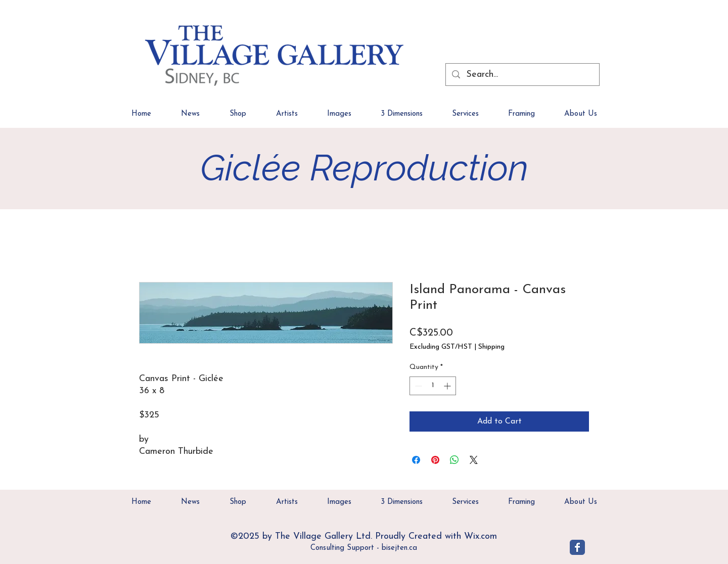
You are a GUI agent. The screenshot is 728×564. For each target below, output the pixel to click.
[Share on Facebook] (416, 460)
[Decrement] (417, 386)
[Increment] (448, 386)
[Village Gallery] (577, 547)
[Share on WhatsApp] (454, 460)
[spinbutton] (433, 386)
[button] (581, 117)
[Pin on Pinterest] (435, 460)
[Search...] (522, 75)
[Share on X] (474, 460)
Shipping (491, 347)
